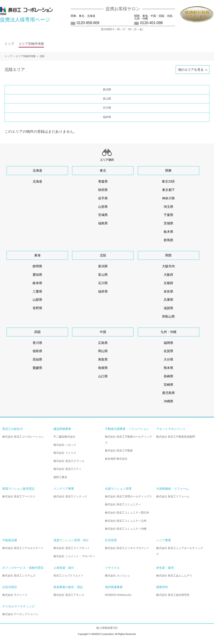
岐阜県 (37, 283)
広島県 (103, 343)
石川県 (107, 108)
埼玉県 (168, 207)
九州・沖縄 (168, 332)
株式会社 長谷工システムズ (19, 576)
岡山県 (103, 351)
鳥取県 (103, 359)
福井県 (107, 117)
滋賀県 (168, 308)
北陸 (42, 56)
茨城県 (168, 223)
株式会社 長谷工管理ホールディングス (128, 496)
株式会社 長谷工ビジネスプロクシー (127, 548)
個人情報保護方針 (107, 628)
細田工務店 (60, 477)
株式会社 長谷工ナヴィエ (69, 461)
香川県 (37, 343)
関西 (168, 255)
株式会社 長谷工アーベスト (19, 496)
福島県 (103, 223)
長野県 (37, 308)
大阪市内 (168, 266)
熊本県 (168, 368)
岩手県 (103, 198)
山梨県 (37, 300)
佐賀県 (168, 351)
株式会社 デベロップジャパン (20, 614)
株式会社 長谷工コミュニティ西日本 (127, 513)
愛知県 (37, 275)
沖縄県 (168, 401)
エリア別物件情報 (31, 44)
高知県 (37, 359)
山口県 (103, 376)
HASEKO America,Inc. (118, 595)
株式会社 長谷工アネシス (69, 595)
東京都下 (168, 190)
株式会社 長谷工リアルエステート (23, 548)
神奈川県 (168, 198)
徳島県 (37, 351)
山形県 (103, 207)
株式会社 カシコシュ (118, 576)
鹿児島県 (168, 393)
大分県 (168, 359)
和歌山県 (168, 316)
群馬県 (168, 240)
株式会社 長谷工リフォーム (173, 496)
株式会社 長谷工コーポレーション (23, 437)
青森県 (103, 181)
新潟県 (107, 90)
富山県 (107, 99)
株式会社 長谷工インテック (70, 496)
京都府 (168, 283)
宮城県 (103, 215)
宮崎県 (168, 385)
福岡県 (168, 343)
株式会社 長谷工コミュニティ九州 (126, 521)
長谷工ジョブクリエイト (68, 576)
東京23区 (168, 181)
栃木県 (168, 232)
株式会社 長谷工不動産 (119, 451)
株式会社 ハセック (65, 445)
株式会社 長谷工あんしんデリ (174, 576)
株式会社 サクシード (15, 595)
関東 (168, 170)
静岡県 (37, 266)
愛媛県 (37, 368)
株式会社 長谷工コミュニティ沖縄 (126, 529)
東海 (37, 255)
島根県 (103, 368)
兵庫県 (168, 300)
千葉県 (168, 215)
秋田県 (103, 190)
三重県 (37, 291)
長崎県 (168, 376)
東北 (103, 170)
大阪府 (168, 275)
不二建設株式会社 (64, 437)
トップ (9, 44)
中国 (103, 332)
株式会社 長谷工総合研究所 (173, 595)
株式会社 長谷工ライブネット (72, 548)
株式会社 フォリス (65, 453)
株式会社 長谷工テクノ (67, 469)
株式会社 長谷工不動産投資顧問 (176, 437)
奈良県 (168, 291)
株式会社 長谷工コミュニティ (123, 504)
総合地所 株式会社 (116, 459)
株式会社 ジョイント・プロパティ (74, 556)
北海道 (37, 170)
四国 (37, 332)
